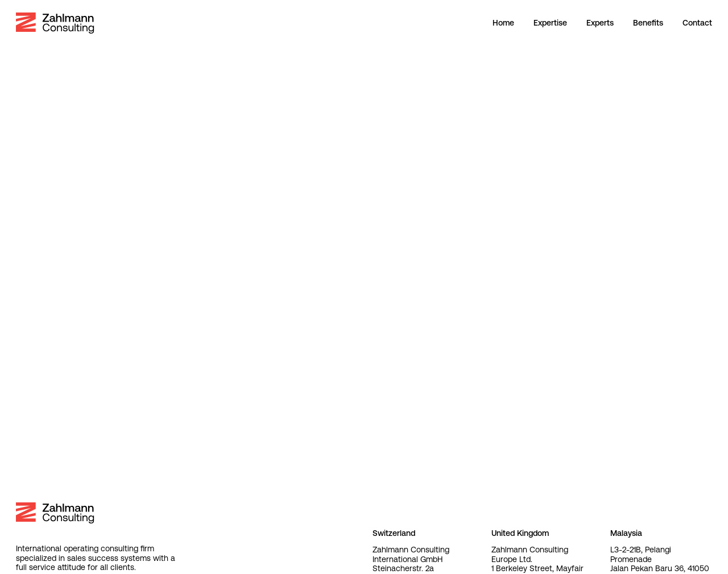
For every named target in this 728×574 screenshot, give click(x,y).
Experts (600, 23)
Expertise (550, 23)
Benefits (648, 23)
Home (503, 23)
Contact (697, 23)
